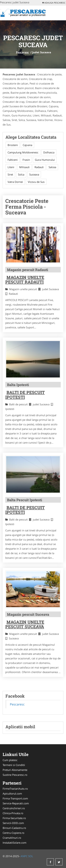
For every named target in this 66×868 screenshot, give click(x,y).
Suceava (34, 174)
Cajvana (27, 145)
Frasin (26, 160)
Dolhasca (49, 152)
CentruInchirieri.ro (14, 808)
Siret (10, 174)
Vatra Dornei (15, 182)
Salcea (52, 167)
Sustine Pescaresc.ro (15, 775)
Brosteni (13, 145)
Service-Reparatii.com (16, 803)
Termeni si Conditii (14, 765)
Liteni (11, 167)
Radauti (39, 167)
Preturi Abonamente (15, 770)
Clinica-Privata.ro (13, 813)
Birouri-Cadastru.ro (14, 828)
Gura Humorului (45, 160)
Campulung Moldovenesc (23, 152)
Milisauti (24, 167)
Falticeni (13, 160)
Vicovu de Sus (36, 182)
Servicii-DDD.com (13, 823)
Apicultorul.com (12, 793)
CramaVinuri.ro (12, 838)
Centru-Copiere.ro (13, 833)
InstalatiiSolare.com (15, 843)
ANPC (24, 856)
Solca (21, 174)
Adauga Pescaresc (54, 3)
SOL (31, 856)
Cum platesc (10, 760)
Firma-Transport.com (15, 798)
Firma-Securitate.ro (14, 818)
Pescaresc (22, 52)
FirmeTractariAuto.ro (15, 789)
